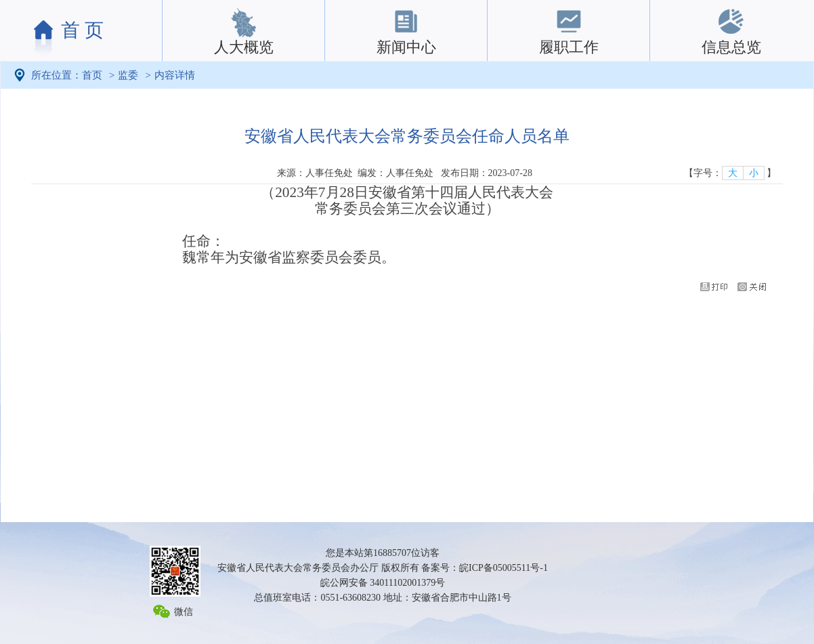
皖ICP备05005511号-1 (504, 568)
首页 (92, 75)
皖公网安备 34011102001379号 (383, 583)
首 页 (82, 30)
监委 (128, 75)
